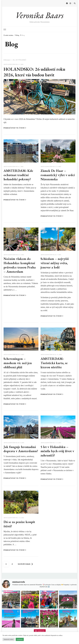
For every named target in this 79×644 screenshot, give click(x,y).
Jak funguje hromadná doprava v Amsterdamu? (21, 449)
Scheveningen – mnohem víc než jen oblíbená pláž (18, 363)
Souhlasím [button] (20, 639)
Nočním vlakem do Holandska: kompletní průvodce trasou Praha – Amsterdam (20, 265)
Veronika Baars (39, 15)
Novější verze (25, 564)
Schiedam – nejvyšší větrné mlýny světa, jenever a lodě (55, 263)
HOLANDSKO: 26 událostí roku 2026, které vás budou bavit (34, 72)
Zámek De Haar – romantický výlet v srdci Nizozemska (58, 175)
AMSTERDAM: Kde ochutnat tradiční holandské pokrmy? (18, 175)
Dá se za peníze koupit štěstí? (19, 524)
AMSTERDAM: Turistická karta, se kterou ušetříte (54, 363)
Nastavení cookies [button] (9, 639)
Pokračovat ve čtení (15, 128)
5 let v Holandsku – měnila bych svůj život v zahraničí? (57, 451)
